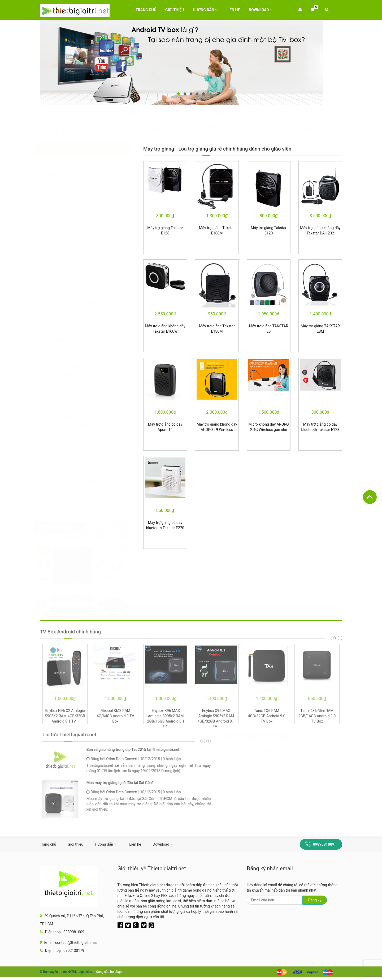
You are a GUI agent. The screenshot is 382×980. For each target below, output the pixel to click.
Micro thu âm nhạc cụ (72, 331)
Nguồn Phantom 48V (71, 392)
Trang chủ (146, 10)
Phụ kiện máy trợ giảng (73, 491)
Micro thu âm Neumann (79, 277)
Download (261, 10)
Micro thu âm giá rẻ (70, 191)
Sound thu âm (66, 339)
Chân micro (70, 417)
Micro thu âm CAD (75, 259)
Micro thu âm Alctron (77, 233)
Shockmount (70, 443)
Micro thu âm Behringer (79, 268)
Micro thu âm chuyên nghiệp (77, 199)
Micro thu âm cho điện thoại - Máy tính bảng (89, 322)
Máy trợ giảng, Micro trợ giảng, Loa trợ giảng (89, 482)
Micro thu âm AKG (75, 285)
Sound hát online (68, 348)
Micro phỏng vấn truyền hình (77, 462)
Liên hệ (233, 10)
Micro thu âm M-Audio (78, 294)
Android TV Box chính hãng (69, 164)
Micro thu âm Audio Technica (83, 224)
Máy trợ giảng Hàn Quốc (66, 475)
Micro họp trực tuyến (63, 503)
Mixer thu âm (66, 383)
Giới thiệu (175, 10)
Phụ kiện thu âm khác (72, 401)
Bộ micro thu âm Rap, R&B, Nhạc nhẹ (83, 182)
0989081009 (324, 844)
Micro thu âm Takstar (77, 206)
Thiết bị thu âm (58, 175)
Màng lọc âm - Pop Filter (79, 425)
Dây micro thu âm (74, 434)
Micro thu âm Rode (75, 215)
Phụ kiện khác (71, 452)
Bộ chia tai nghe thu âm (79, 408)
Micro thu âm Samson (78, 241)
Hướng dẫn (205, 10)
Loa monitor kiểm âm (72, 366)
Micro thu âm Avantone (79, 312)
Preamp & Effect (68, 375)
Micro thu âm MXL (75, 250)
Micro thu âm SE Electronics (82, 303)
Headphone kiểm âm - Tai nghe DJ (82, 357)
